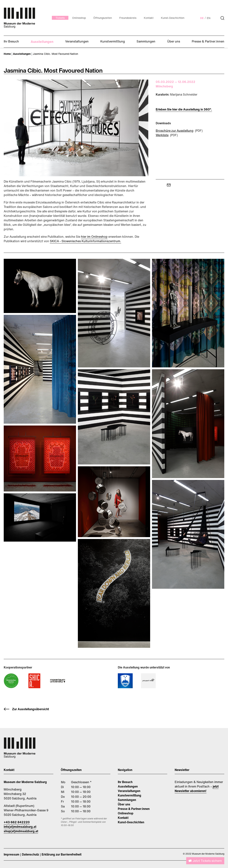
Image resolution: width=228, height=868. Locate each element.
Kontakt (123, 818)
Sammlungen (127, 800)
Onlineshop (126, 813)
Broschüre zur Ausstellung (175, 131)
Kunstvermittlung (130, 795)
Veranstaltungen (129, 791)
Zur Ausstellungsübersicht (30, 709)
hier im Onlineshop (94, 237)
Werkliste (162, 135)
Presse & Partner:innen (134, 809)
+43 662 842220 (17, 822)
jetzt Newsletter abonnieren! (197, 789)
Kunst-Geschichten (131, 822)
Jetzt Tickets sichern (207, 861)
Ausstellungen (128, 786)
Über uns (124, 804)
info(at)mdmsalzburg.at (20, 827)
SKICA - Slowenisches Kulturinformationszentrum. (85, 241)
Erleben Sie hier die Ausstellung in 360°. (184, 109)
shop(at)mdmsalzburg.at (21, 831)
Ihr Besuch (125, 782)
